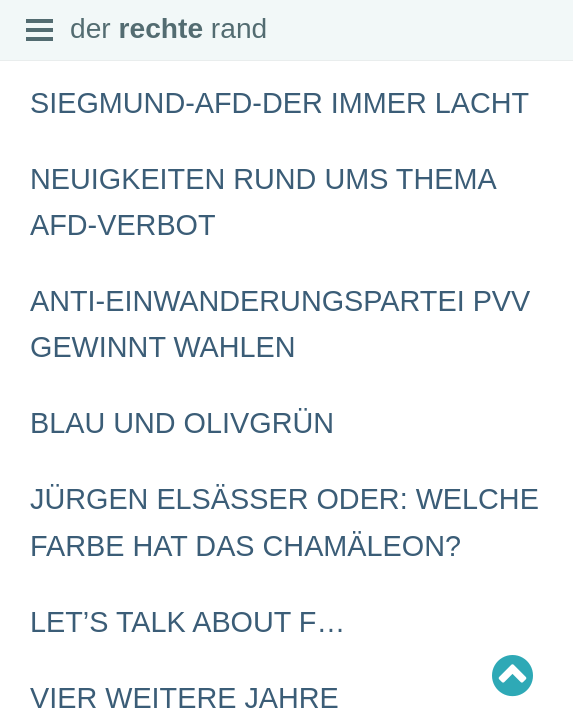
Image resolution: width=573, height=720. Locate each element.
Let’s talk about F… (187, 622)
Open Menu (40, 31)
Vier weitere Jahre (184, 698)
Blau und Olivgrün (182, 423)
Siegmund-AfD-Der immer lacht (279, 103)
